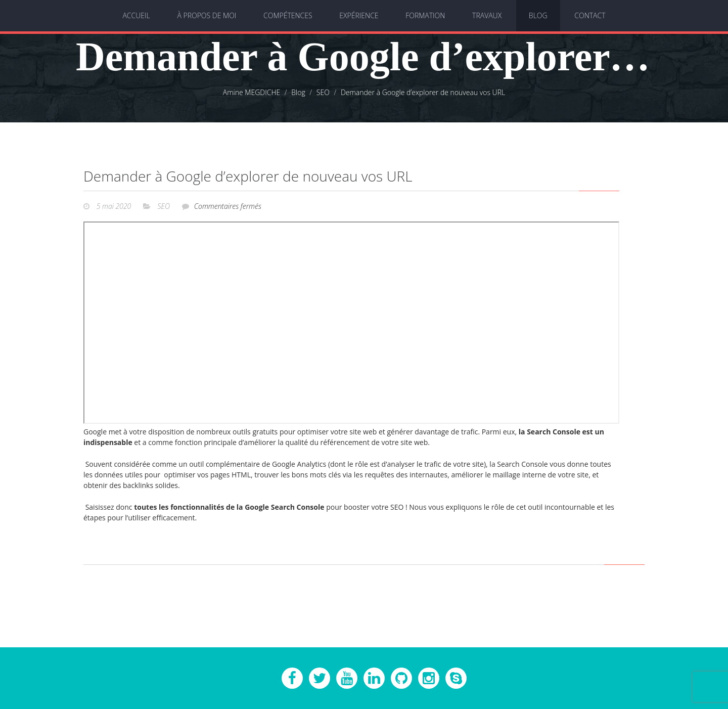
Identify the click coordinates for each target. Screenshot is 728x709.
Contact (590, 15)
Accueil (136, 15)
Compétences (288, 15)
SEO (164, 206)
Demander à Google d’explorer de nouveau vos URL (248, 176)
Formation (425, 15)
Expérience (359, 15)
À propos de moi (207, 15)
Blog (538, 15)
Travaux (487, 15)
